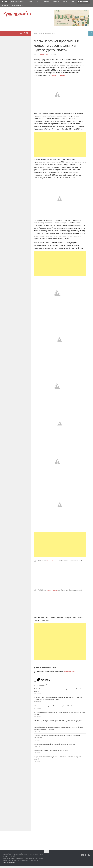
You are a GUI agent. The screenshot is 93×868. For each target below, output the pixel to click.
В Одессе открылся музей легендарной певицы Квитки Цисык (54, 746)
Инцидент (82, 2)
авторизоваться (69, 674)
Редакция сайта (7, 7)
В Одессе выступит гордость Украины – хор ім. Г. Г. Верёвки (54, 708)
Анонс (27, 2)
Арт (32, 2)
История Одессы (15, 2)
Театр (62, 2)
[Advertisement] (60, 147)
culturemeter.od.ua (9, 864)
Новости (4, 2)
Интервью (48, 2)
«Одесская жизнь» (59, 77)
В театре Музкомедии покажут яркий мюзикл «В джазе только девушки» (58, 723)
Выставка (39, 2)
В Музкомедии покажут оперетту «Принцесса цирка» (51, 752)
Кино (56, 2)
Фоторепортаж (72, 2)
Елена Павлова (53, 563)
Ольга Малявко (44, 56)
